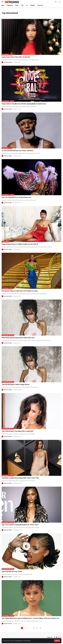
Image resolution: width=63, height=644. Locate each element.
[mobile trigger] (3, 2)
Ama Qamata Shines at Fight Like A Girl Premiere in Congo (20, 291)
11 (37, 628)
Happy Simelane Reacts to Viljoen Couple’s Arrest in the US (20, 244)
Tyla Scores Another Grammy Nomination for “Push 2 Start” (20, 525)
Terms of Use (27, 641)
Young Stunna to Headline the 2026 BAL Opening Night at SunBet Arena (24, 104)
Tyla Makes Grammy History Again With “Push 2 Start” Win (20, 478)
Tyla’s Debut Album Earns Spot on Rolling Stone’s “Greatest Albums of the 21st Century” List (30, 618)
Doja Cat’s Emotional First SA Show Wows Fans (16, 197)
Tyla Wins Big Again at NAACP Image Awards (15, 384)
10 (34, 628)
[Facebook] (55, 637)
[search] (56, 2)
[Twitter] (57, 637)
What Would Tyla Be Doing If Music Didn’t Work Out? (18, 338)
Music (12, 101)
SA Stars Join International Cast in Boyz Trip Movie (17, 151)
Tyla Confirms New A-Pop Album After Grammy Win (17, 431)
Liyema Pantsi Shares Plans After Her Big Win (16, 57)
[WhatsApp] (61, 637)
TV (11, 55)
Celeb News (5, 55)
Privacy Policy (19, 641)
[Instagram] (59, 637)
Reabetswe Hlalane (8, 62)
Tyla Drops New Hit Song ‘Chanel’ (12, 571)
